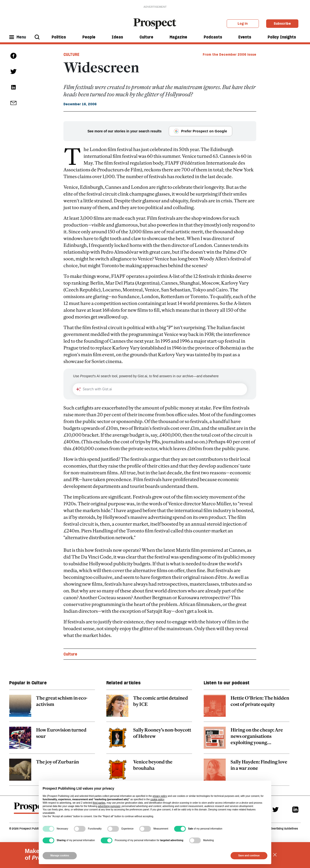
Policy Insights (282, 37)
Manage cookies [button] (60, 856)
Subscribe (282, 23)
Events (245, 37)
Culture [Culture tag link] (71, 54)
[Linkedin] (295, 809)
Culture (146, 37)
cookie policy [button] (157, 799)
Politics (59, 37)
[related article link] (52, 708)
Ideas (117, 37)
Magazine (178, 37)
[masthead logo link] (155, 23)
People (89, 37)
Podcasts (213, 37)
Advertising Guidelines (283, 829)
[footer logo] (32, 810)
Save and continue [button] (249, 856)
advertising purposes (109, 806)
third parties (99, 803)
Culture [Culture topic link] (70, 654)
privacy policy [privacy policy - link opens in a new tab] (160, 796)
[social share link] (13, 103)
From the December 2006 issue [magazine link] (229, 54)
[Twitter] (275, 809)
